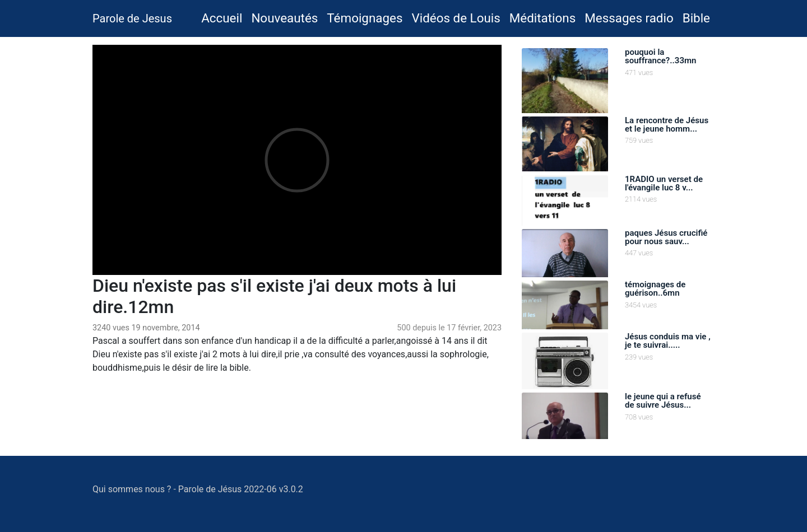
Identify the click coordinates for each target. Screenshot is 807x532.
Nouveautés (284, 18)
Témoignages (365, 18)
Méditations (542, 18)
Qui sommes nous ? (132, 489)
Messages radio (629, 18)
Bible (696, 18)
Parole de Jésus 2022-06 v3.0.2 (241, 489)
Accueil (224, 17)
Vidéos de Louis (456, 18)
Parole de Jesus (132, 18)
